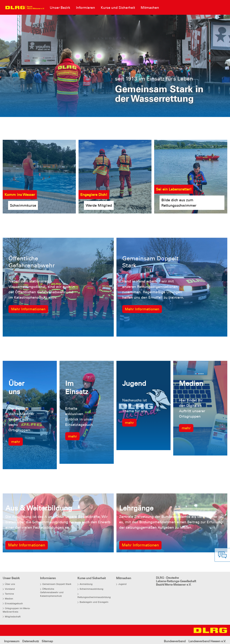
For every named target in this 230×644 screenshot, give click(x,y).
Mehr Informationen (28, 309)
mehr (16, 442)
